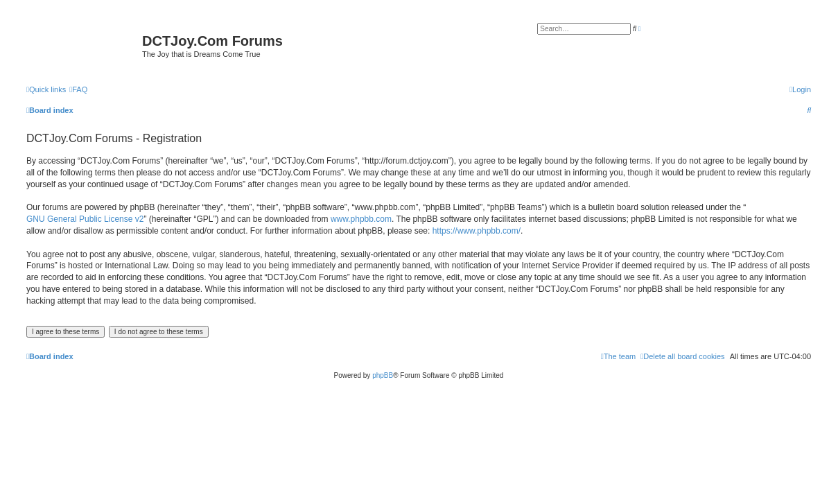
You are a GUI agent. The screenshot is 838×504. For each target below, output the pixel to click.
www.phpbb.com (361, 219)
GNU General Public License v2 (85, 219)
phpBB (383, 375)
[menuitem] (78, 89)
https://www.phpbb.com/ (477, 231)
